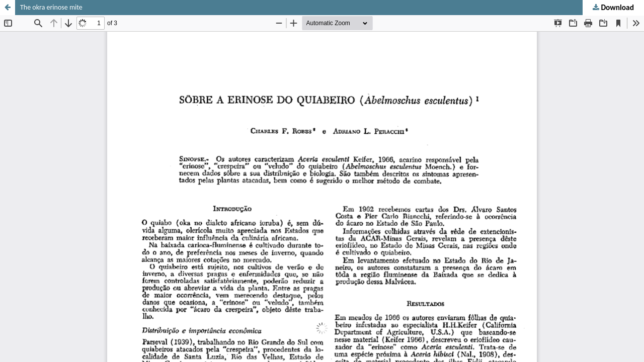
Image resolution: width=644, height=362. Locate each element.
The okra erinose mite (51, 7)
